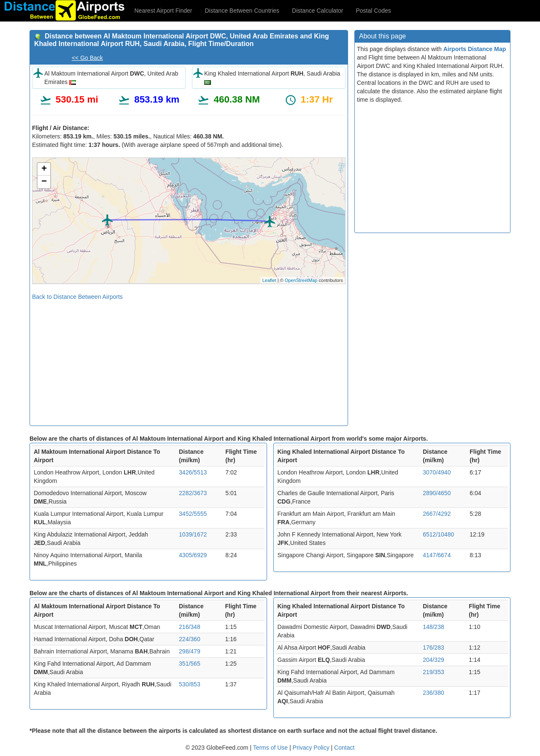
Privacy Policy (312, 748)
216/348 (190, 627)
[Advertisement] (189, 360)
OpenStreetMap (301, 280)
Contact (344, 748)
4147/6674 (437, 555)
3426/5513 (193, 472)
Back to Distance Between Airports (77, 297)
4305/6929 (193, 555)
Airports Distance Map (475, 49)
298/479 (190, 651)
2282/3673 (193, 493)
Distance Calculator (317, 11)
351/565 (190, 664)
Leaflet (269, 280)
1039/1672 (193, 534)
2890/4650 (437, 493)
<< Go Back (87, 58)
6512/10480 (438, 534)
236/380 (433, 693)
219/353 (433, 672)
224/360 (190, 639)
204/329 (433, 660)
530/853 (190, 684)
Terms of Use (271, 748)
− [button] (44, 182)
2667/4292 (437, 514)
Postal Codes (374, 11)
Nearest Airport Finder (163, 11)
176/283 (433, 648)
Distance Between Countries (242, 11)
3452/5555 (193, 514)
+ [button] (44, 169)
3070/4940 (437, 472)
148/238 (433, 627)
